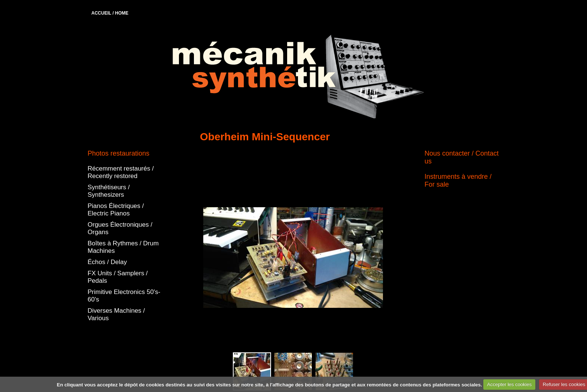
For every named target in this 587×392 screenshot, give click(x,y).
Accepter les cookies (509, 384)
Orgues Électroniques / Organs (120, 228)
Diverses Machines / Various (116, 314)
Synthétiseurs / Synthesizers (109, 191)
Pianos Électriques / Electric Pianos (116, 210)
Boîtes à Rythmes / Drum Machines (123, 247)
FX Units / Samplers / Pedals (118, 277)
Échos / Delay (107, 262)
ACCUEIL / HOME (110, 13)
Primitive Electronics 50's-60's (124, 296)
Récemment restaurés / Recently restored (121, 172)
